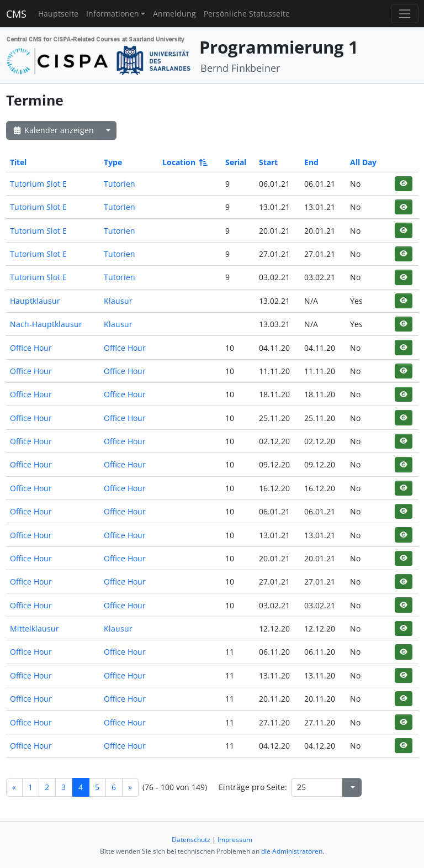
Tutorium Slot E (38, 184)
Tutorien (120, 184)
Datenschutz (191, 840)
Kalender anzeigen (53, 130)
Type (113, 162)
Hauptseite (58, 14)
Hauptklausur (35, 301)
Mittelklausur (35, 628)
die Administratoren (292, 851)
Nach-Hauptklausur (46, 324)
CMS (16, 14)
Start (268, 162)
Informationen (113, 14)
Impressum (235, 840)
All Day (363, 162)
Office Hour (31, 348)
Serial (236, 162)
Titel (18, 162)
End (311, 162)
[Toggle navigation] (404, 14)
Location (184, 162)
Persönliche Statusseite (247, 14)
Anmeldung (174, 14)
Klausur (118, 301)
